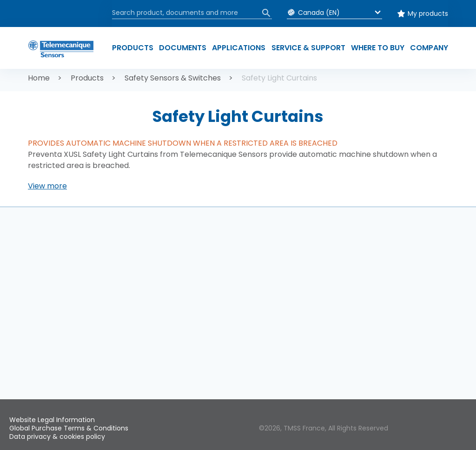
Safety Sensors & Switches (173, 78)
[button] (47, 186)
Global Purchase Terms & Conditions (69, 428)
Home (39, 78)
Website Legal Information (52, 420)
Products (87, 78)
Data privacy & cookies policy (57, 437)
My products (428, 13)
